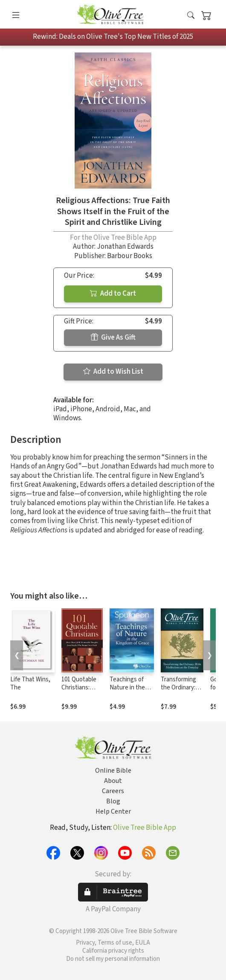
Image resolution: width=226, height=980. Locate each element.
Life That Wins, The (30, 683)
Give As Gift (113, 337)
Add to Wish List (113, 372)
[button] (191, 16)
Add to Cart (113, 294)
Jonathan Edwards (125, 247)
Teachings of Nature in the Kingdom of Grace (127, 692)
